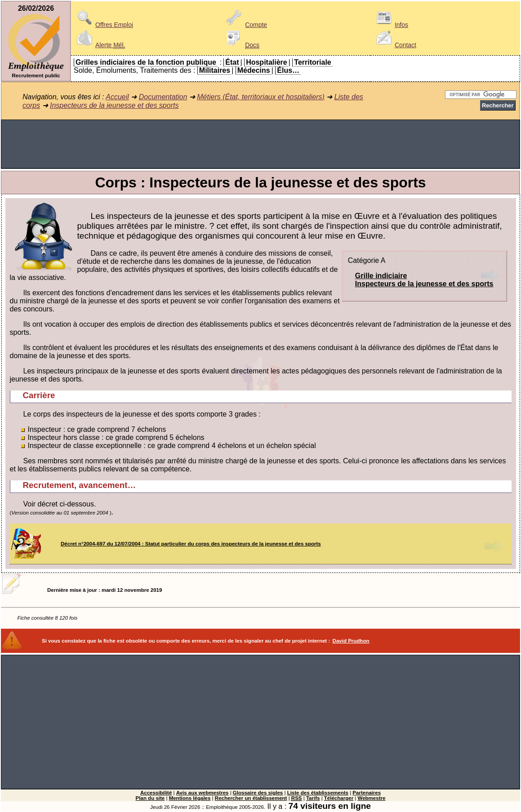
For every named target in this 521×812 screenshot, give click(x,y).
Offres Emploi (103, 25)
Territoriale (312, 62)
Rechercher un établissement (251, 798)
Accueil (117, 97)
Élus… (288, 70)
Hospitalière (267, 62)
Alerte (99, 45)
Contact (395, 45)
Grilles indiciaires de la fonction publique (146, 62)
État (232, 62)
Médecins (254, 70)
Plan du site (150, 798)
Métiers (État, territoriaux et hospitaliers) (261, 97)
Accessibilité (156, 793)
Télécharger (339, 798)
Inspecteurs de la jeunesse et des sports (114, 105)
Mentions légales (190, 798)
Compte (245, 25)
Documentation (163, 97)
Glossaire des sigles (258, 793)
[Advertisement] (260, 144)
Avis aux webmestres (203, 793)
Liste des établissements (318, 793)
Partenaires (367, 793)
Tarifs (313, 798)
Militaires (215, 70)
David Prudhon (351, 641)
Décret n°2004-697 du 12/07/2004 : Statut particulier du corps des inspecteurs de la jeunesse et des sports (191, 544)
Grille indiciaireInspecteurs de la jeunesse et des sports (424, 280)
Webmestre (372, 798)
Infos (391, 25)
